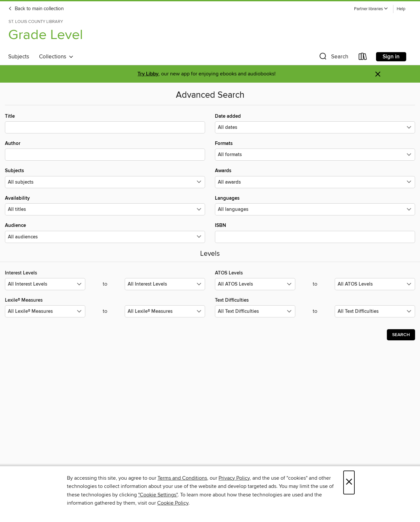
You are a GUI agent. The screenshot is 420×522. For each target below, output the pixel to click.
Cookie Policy (173, 503)
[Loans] (363, 58)
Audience (105, 232)
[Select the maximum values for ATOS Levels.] (375, 284)
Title (105, 123)
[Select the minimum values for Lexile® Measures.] (45, 311)
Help (401, 9)
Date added (315, 123)
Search (401, 335)
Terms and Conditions (182, 478)
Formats (315, 151)
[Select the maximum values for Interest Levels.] (165, 284)
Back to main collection (36, 9)
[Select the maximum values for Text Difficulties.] (375, 311)
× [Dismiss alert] (378, 74)
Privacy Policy (234, 478)
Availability (105, 205)
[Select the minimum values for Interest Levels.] (45, 284)
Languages (315, 205)
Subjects (19, 57)
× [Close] (349, 482)
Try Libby (148, 74)
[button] (371, 9)
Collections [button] (56, 57)
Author (105, 151)
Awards (315, 178)
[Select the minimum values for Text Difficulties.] (255, 311)
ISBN (315, 232)
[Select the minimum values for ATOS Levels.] (255, 284)
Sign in (391, 57)
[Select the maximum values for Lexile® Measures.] (165, 311)
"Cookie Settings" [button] (158, 495)
